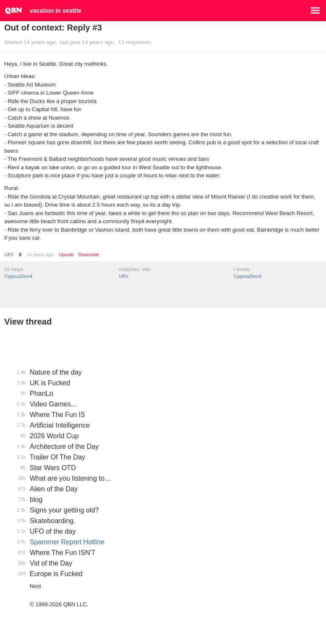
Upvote (66, 255)
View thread (28, 322)
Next (35, 586)
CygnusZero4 (18, 276)
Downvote (89, 255)
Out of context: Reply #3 (53, 28)
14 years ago (40, 255)
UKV (9, 255)
